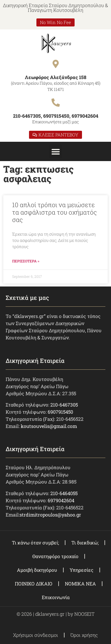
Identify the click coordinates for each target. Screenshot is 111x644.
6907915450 (60, 412)
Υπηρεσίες (82, 570)
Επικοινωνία (56, 597)
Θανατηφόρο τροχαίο (55, 556)
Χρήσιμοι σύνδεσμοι (36, 635)
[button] (55, 151)
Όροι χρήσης (84, 635)
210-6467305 (64, 405)
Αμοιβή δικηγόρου (37, 570)
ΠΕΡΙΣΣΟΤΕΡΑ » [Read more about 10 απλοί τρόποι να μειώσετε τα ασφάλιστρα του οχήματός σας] (26, 261)
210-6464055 (64, 493)
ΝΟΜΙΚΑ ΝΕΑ (80, 584)
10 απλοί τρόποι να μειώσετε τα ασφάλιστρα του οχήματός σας (54, 212)
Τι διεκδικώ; (85, 543)
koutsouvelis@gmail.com (49, 426)
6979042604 (61, 500)
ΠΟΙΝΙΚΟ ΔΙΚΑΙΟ (34, 584)
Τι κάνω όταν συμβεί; (35, 543)
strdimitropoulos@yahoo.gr (50, 515)
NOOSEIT (84, 614)
